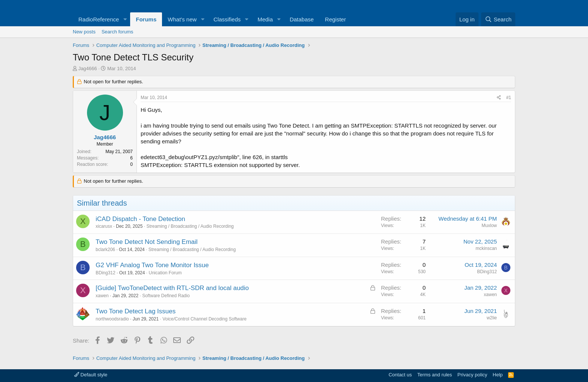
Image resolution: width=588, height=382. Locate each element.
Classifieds (227, 19)
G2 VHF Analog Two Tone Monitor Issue (152, 265)
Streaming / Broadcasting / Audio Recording (190, 226)
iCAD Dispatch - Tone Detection (140, 219)
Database (301, 19)
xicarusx (104, 226)
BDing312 (106, 273)
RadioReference (99, 19)
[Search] (498, 19)
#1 (509, 98)
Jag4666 (88, 68)
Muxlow (489, 226)
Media (265, 19)
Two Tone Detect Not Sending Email (147, 242)
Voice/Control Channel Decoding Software (204, 319)
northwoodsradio (112, 319)
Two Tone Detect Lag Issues (136, 311)
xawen (102, 296)
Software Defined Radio (166, 296)
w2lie (492, 318)
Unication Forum (165, 273)
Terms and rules (435, 375)
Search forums (118, 32)
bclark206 (105, 250)
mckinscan (486, 248)
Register (336, 19)
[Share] (499, 98)
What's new (182, 19)
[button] (125, 19)
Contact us (400, 375)
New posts (84, 32)
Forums (146, 19)
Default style (91, 375)
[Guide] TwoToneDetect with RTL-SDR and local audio (172, 288)
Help (498, 375)
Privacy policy (472, 375)
